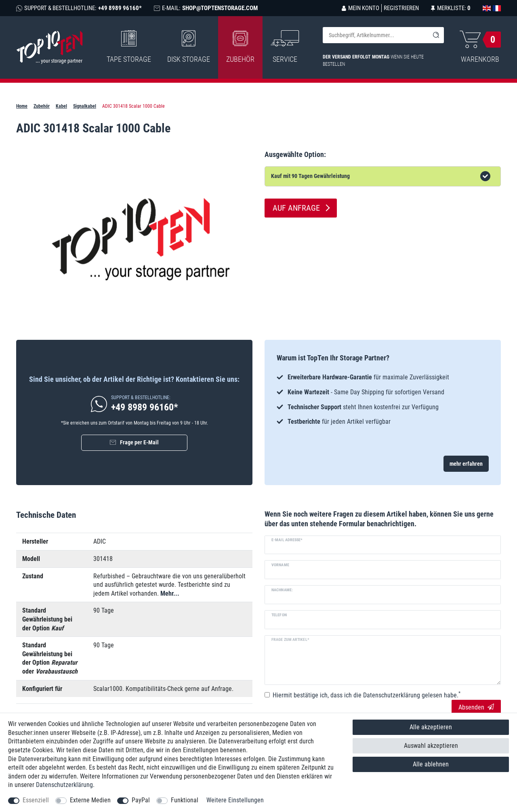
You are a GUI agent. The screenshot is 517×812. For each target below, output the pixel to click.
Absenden (476, 707)
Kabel (61, 106)
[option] (383, 399)
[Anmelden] (360, 8)
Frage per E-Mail (139, 442)
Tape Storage (129, 47)
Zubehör (240, 47)
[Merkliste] (451, 8)
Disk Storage (189, 47)
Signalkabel (85, 106)
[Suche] (436, 35)
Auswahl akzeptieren (431, 746)
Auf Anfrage (296, 208)
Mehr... (170, 593)
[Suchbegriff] (375, 35)
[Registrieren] (400, 8)
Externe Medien (90, 800)
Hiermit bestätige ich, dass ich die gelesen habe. (367, 695)
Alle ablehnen (431, 764)
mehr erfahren (466, 464)
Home (22, 106)
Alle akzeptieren (431, 727)
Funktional (185, 800)
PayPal (141, 800)
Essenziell (36, 800)
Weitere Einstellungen (235, 800)
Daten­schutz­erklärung (64, 785)
